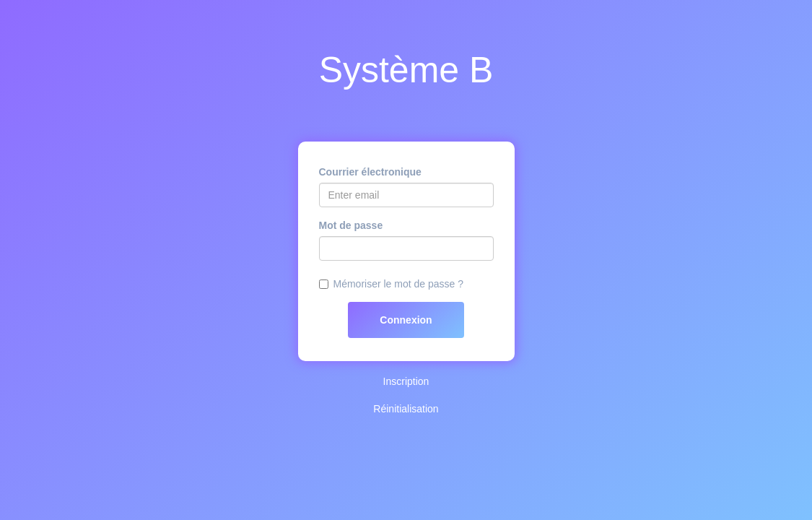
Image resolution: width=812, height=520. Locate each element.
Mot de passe (351, 225)
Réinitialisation (406, 409)
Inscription (406, 381)
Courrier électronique (370, 172)
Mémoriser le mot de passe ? (399, 284)
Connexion (406, 320)
